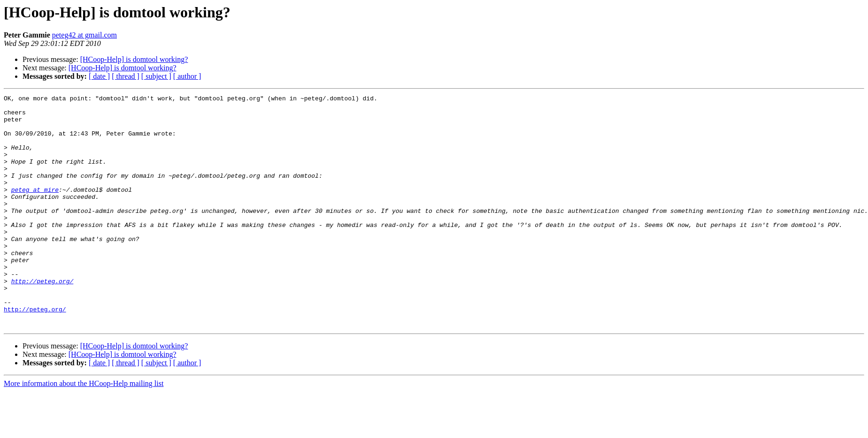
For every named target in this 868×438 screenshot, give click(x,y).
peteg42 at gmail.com (84, 35)
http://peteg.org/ (42, 319)
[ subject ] (156, 76)
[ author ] (187, 76)
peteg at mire (35, 209)
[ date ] (99, 76)
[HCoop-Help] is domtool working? (134, 59)
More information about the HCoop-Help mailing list (84, 430)
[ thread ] (126, 76)
